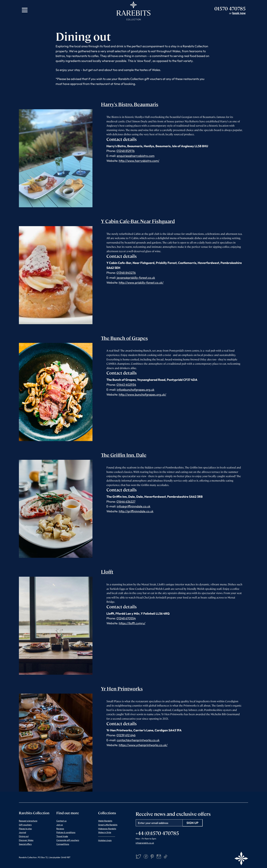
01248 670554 (126, 618)
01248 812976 (125, 151)
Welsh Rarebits (105, 821)
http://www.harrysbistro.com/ (139, 161)
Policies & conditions (66, 832)
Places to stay (25, 829)
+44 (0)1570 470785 (157, 833)
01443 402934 (126, 385)
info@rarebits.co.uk (145, 843)
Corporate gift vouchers (68, 840)
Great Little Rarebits (108, 825)
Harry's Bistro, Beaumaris (130, 104)
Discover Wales (26, 840)
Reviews (60, 829)
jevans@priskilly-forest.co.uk (136, 278)
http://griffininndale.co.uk (136, 511)
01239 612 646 (126, 735)
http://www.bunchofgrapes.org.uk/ (143, 395)
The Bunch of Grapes (124, 338)
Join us (60, 825)
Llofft (107, 572)
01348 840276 (126, 273)
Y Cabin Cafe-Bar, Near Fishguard (138, 221)
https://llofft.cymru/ (132, 623)
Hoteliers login (105, 840)
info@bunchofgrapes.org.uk (136, 390)
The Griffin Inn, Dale (124, 455)
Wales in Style (105, 832)
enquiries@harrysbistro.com (136, 156)
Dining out (24, 836)
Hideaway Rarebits (107, 829)
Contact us (61, 821)
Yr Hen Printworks (122, 688)
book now (239, 13)
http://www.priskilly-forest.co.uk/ (141, 283)
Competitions (63, 844)
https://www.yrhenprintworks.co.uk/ (143, 745)
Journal (22, 832)
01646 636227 (126, 502)
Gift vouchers (25, 825)
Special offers (25, 844)
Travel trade (62, 836)
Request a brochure (28, 821)
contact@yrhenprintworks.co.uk (138, 740)
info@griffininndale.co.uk (134, 506)
